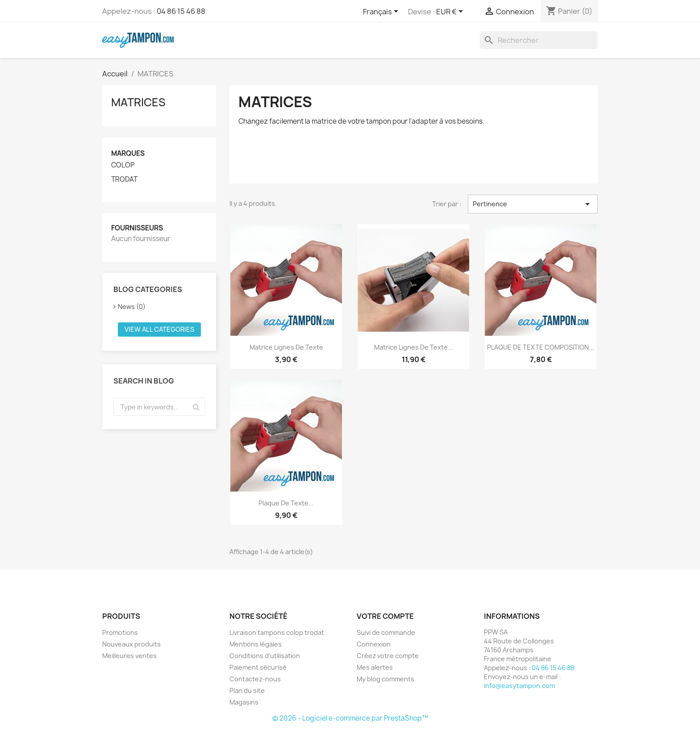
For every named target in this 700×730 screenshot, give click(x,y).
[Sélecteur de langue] (382, 12)
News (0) (132, 307)
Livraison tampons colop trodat (277, 632)
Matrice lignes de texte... (414, 347)
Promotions (120, 632)
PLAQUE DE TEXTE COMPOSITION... (541, 347)
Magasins (244, 702)
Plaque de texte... (286, 503)
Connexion (374, 644)
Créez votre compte (388, 656)
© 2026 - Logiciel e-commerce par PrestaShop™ (350, 718)
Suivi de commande (386, 632)
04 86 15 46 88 (181, 11)
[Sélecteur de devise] (451, 12)
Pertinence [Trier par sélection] (533, 204)
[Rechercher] (539, 40)
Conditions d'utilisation (265, 656)
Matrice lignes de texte (286, 347)
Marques (128, 153)
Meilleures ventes (129, 656)
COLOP (123, 165)
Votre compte (385, 616)
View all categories (159, 329)
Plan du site (247, 690)
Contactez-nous (255, 679)
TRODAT (124, 179)
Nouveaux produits (131, 644)
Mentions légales (256, 644)
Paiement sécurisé (258, 667)
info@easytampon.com (519, 686)
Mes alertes (375, 667)
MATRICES (138, 102)
